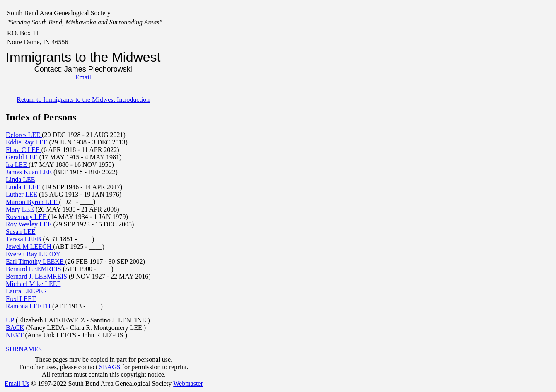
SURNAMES (24, 349)
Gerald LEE (23, 157)
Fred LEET (21, 299)
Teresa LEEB (24, 239)
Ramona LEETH (29, 306)
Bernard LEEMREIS (34, 269)
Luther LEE (22, 194)
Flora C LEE (24, 150)
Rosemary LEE (27, 217)
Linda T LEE (24, 187)
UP (10, 320)
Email (83, 77)
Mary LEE (21, 209)
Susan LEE (21, 232)
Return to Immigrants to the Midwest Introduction (83, 100)
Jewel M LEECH (29, 247)
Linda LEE (21, 179)
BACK (15, 328)
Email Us (17, 384)
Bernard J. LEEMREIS (37, 276)
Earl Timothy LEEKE (36, 261)
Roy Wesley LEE (29, 224)
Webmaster (188, 384)
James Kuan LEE (30, 172)
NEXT (15, 335)
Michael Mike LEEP (33, 284)
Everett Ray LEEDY (33, 254)
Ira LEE (17, 165)
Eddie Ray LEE (27, 142)
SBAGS (110, 367)
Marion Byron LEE (32, 202)
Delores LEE (24, 135)
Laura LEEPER (27, 291)
